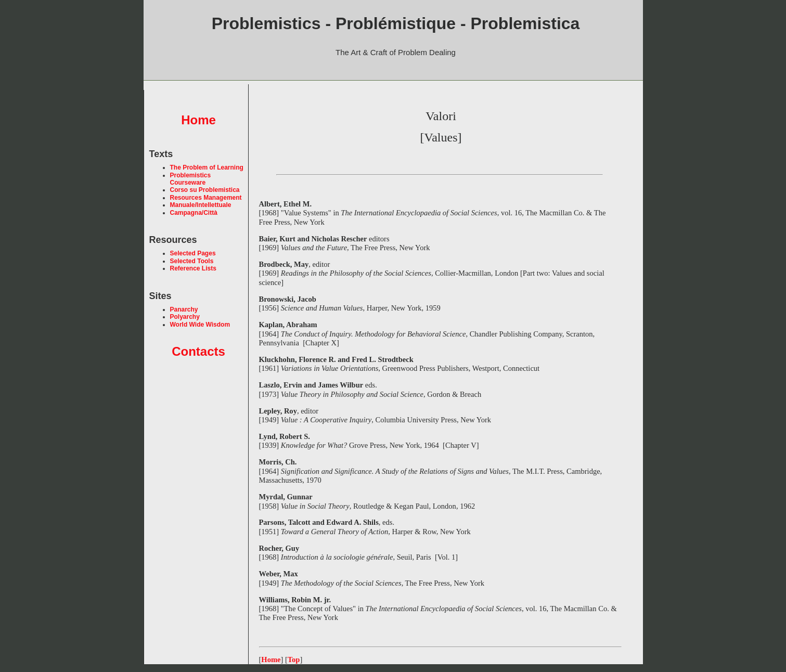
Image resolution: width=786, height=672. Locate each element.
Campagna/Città (194, 213)
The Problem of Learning (207, 167)
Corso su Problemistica (205, 190)
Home (198, 120)
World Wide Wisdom (200, 325)
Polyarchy (185, 317)
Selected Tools (192, 261)
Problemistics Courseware (191, 179)
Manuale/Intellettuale (201, 205)
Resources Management (206, 198)
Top (294, 660)
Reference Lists (193, 268)
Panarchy (184, 309)
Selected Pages (193, 253)
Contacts (198, 351)
